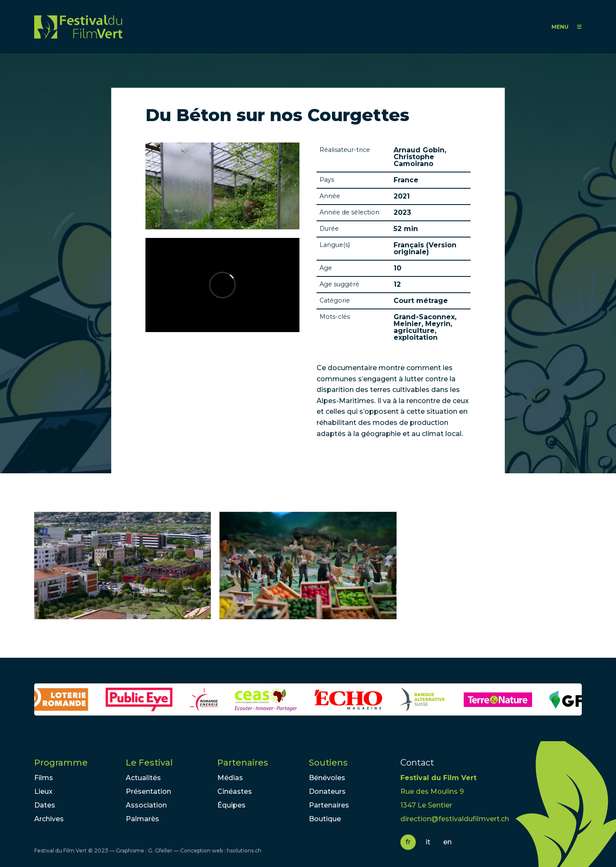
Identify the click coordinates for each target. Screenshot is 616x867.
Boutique (325, 819)
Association (146, 805)
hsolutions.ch (244, 851)
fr (408, 842)
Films (44, 778)
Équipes (231, 805)
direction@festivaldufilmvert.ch (455, 819)
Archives (49, 819)
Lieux (43, 791)
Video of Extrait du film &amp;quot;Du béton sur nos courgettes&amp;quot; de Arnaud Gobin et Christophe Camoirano (222, 285)
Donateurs (327, 791)
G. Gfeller (160, 851)
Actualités (143, 778)
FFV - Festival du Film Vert (78, 27)
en (447, 842)
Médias (230, 778)
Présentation (148, 791)
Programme (61, 763)
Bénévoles (327, 778)
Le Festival (149, 763)
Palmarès (142, 819)
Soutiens (328, 763)
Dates (45, 805)
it (428, 842)
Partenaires (243, 763)
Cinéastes (235, 791)
